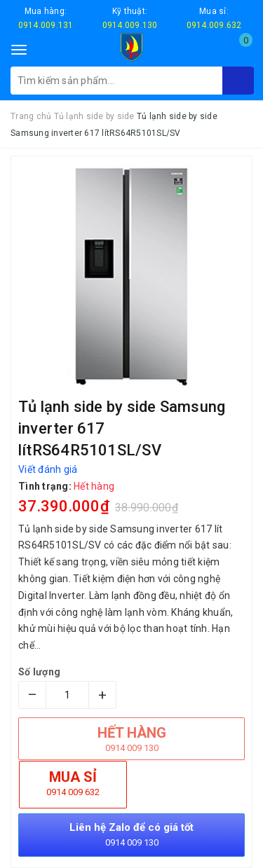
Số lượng (39, 672)
